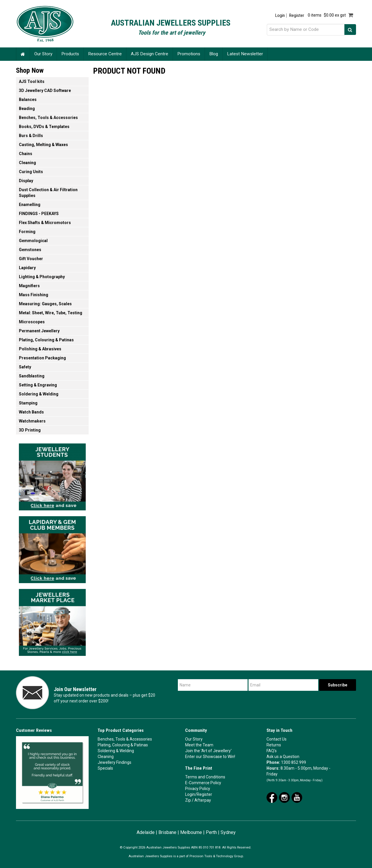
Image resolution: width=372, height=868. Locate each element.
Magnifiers (29, 286)
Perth (211, 832)
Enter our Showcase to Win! (210, 757)
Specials (105, 768)
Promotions (189, 54)
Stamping (28, 403)
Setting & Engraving (38, 385)
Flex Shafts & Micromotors (45, 223)
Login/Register (199, 794)
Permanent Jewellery (39, 331)
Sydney (228, 832)
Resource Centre (105, 54)
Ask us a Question (283, 757)
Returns (274, 745)
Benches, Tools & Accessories (48, 118)
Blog (214, 54)
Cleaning (27, 163)
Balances (28, 100)
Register (297, 16)
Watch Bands (31, 412)
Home (23, 54)
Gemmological (33, 241)
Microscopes (32, 322)
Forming (27, 232)
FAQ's (272, 751)
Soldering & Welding (39, 394)
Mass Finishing (34, 295)
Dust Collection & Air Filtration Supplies (48, 193)
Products (70, 54)
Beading (27, 109)
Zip (188, 800)
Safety (25, 367)
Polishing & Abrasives (40, 349)
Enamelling (30, 205)
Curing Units (31, 172)
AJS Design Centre (150, 54)
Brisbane (167, 832)
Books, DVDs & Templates (44, 127)
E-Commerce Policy (203, 783)
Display (26, 181)
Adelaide (146, 832)
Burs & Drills (31, 136)
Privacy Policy (198, 789)
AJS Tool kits (32, 81)
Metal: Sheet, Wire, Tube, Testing (51, 313)
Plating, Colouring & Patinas (46, 340)
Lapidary (27, 268)
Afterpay (203, 800)
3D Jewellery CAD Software (45, 90)
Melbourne (191, 832)
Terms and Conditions (205, 777)
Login (280, 16)
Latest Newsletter (245, 54)
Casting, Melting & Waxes (43, 145)
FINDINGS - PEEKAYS (39, 214)
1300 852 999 (294, 762)
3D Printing (30, 430)
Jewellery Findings (115, 762)
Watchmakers (32, 421)
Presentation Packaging (42, 358)
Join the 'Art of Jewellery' (208, 751)
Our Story (43, 54)
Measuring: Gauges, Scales (45, 304)
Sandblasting (32, 376)
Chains (26, 154)
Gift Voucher (31, 259)
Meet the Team (199, 745)
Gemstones (30, 250)
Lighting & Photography (42, 277)
